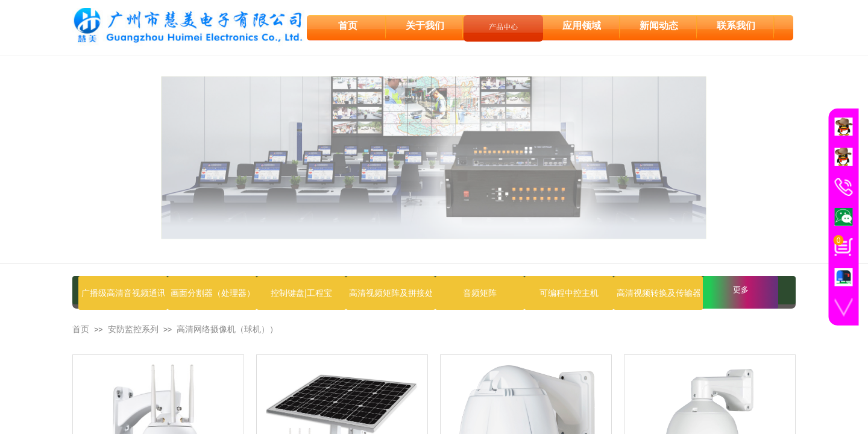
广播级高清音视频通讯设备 (123, 293)
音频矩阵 (480, 293)
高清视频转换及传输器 (658, 293)
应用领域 (582, 25)
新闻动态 (659, 25)
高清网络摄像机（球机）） (227, 329)
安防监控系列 (133, 329)
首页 (81, 329)
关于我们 (425, 25)
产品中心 (503, 26)
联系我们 (736, 25)
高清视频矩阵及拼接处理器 (391, 293)
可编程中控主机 (569, 293)
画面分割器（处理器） (212, 293)
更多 (741, 290)
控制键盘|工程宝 (301, 293)
